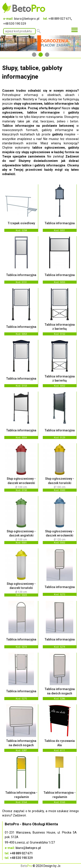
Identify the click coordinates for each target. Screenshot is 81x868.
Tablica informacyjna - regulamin (21, 795)
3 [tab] (47, 55)
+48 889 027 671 (60, 19)
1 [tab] (34, 55)
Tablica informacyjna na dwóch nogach (60, 691)
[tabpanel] (40, 43)
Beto (26, 866)
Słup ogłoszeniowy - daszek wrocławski (21, 481)
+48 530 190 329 (15, 24)
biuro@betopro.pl (27, 19)
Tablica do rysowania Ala (60, 743)
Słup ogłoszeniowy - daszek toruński (60, 481)
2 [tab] (41, 55)
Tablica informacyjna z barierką (60, 327)
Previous (5, 43)
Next (76, 43)
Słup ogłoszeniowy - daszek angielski (21, 533)
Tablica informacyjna (60, 223)
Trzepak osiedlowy (21, 223)
